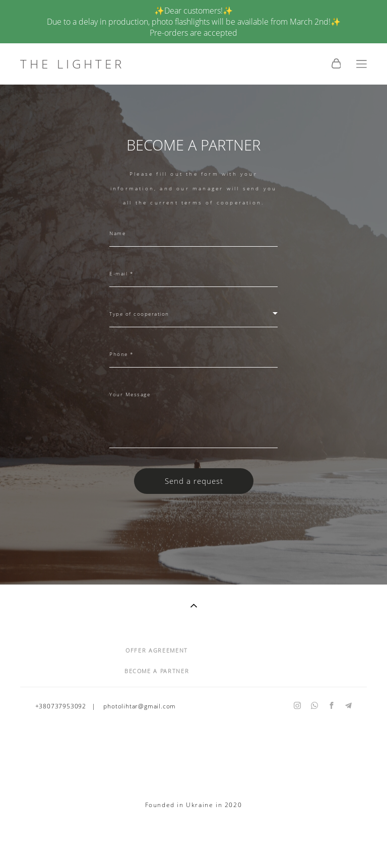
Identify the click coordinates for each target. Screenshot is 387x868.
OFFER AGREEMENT (157, 650)
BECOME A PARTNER (157, 671)
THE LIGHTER (72, 64)
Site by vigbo (193, 844)
